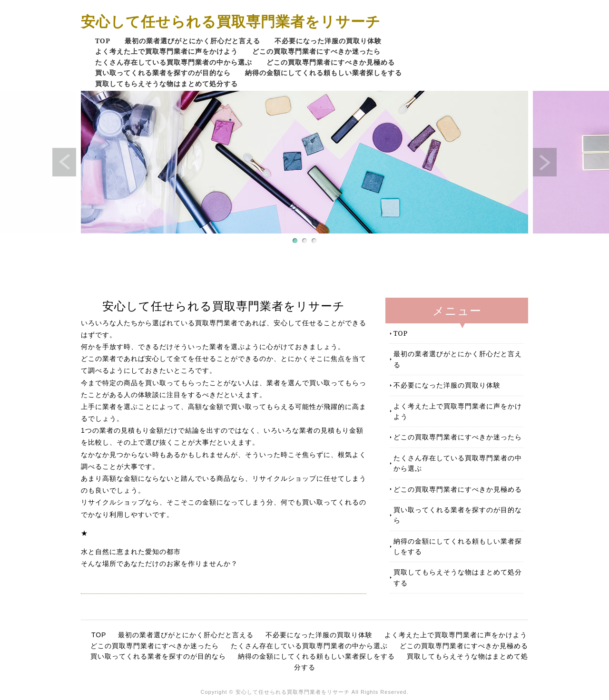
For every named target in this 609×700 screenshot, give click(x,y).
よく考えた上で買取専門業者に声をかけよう (167, 51)
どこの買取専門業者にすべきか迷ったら (316, 51)
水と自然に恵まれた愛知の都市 (131, 552)
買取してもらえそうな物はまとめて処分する (167, 83)
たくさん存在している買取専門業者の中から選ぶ (174, 62)
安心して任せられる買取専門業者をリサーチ (231, 21)
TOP (103, 41)
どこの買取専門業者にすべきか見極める (331, 62)
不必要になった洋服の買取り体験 (328, 41)
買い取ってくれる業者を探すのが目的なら (163, 73)
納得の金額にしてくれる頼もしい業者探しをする (324, 73)
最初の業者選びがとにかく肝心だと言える (192, 41)
